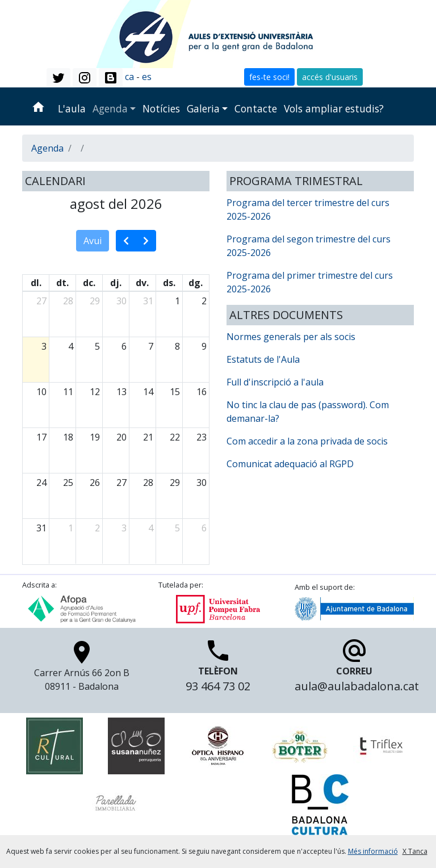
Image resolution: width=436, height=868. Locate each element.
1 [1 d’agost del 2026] (177, 301)
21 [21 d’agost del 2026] (148, 437)
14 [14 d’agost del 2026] (148, 392)
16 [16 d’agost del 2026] (202, 392)
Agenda (110, 108)
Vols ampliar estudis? (334, 108)
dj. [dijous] (116, 283)
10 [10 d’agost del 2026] (41, 392)
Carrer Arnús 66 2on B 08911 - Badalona (82, 669)
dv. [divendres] (142, 283)
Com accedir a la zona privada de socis (307, 441)
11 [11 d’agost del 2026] (68, 392)
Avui (93, 241)
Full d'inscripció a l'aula (275, 382)
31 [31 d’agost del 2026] (41, 528)
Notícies (161, 108)
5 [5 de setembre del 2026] (177, 528)
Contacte (256, 108)
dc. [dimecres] (89, 283)
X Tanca (415, 851)
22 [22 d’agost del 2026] (175, 437)
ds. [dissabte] (169, 283)
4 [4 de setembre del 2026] (151, 528)
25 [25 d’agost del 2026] (68, 483)
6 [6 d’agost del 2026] (124, 346)
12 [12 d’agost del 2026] (95, 392)
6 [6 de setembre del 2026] (204, 528)
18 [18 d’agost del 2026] (68, 437)
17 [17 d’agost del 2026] (41, 437)
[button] (58, 78)
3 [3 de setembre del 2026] (124, 528)
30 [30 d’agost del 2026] (202, 483)
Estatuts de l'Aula (263, 359)
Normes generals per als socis (291, 337)
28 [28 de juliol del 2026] (68, 301)
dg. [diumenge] (196, 283)
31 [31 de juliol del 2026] (148, 301)
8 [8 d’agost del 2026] (177, 346)
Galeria (203, 108)
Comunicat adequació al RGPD (290, 464)
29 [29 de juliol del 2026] (95, 301)
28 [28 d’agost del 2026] (148, 483)
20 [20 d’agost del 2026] (121, 437)
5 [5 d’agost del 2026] (97, 346)
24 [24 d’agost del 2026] (41, 483)
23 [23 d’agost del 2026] (202, 437)
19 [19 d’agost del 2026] (95, 437)
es (147, 77)
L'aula (72, 108)
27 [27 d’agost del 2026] (121, 483)
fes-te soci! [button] (269, 77)
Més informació (373, 851)
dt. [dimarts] (62, 283)
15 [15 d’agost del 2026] (175, 392)
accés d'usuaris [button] (330, 77)
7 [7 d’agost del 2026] (151, 346)
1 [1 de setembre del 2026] (71, 528)
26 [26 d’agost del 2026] (95, 483)
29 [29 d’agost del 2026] (175, 483)
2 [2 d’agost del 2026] (204, 301)
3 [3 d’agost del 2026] (44, 346)
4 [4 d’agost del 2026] (71, 346)
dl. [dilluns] (36, 283)
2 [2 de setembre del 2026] (97, 528)
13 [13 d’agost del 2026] (121, 392)
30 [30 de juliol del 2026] (121, 301)
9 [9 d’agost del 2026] (204, 346)
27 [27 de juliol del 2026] (41, 301)
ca (129, 77)
